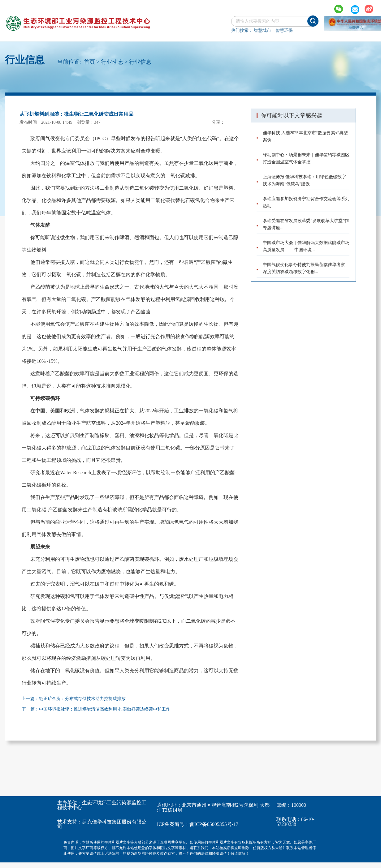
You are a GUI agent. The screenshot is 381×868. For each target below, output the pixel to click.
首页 (89, 62)
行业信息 (140, 62)
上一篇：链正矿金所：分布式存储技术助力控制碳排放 (74, 699)
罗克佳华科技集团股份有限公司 (102, 824)
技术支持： (70, 822)
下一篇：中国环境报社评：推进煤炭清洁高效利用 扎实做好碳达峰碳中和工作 (96, 709)
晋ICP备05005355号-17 (214, 824)
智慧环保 (284, 30)
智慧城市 (262, 30)
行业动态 (112, 62)
